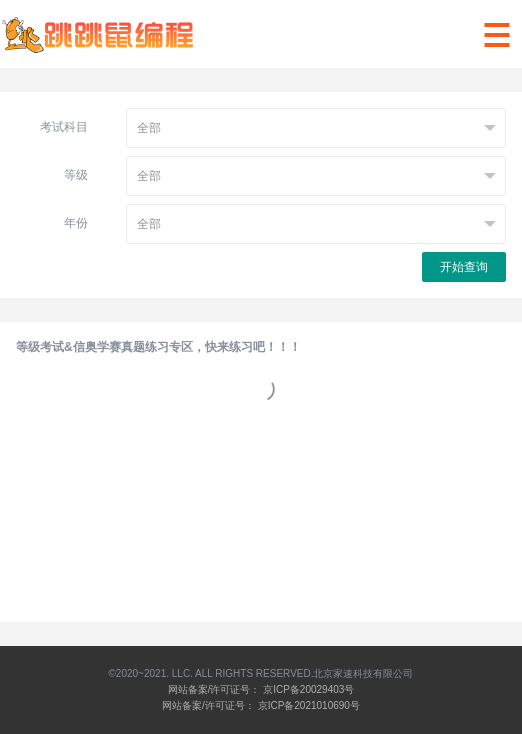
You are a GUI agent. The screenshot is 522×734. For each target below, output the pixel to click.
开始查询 (464, 267)
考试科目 (64, 127)
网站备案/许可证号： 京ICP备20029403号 (261, 689)
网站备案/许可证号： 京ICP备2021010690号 (261, 705)
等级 (76, 175)
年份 (76, 223)
